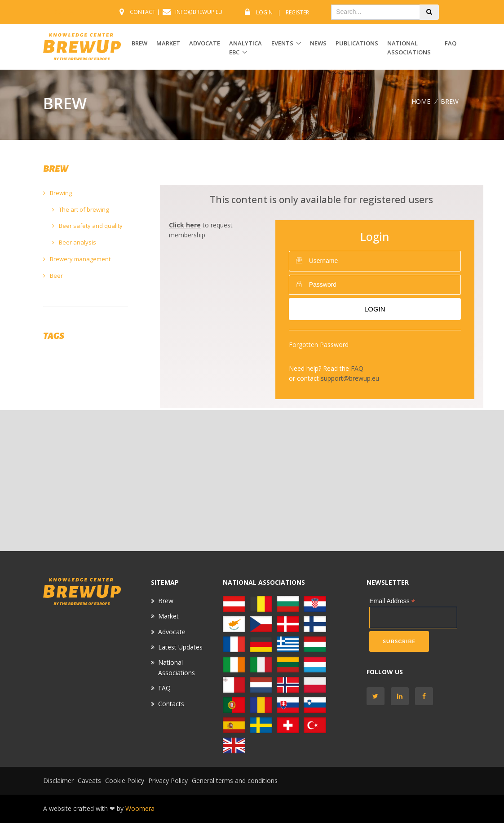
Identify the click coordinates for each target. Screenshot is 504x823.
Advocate (172, 632)
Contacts (171, 704)
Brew (166, 601)
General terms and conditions (235, 781)
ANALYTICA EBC (245, 48)
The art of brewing (80, 209)
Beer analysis (74, 242)
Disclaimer (58, 781)
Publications (357, 43)
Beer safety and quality (87, 226)
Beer (53, 276)
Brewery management (77, 259)
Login (264, 12)
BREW (139, 43)
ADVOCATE (205, 43)
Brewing (57, 193)
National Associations (409, 48)
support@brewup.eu (350, 378)
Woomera (140, 808)
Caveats (89, 781)
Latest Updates (180, 647)
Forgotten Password (319, 345)
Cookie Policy (125, 781)
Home (421, 101)
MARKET (168, 43)
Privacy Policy (168, 781)
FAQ (451, 43)
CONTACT (143, 12)
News (318, 43)
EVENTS (282, 43)
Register (297, 12)
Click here (185, 225)
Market (168, 616)
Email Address (392, 601)
